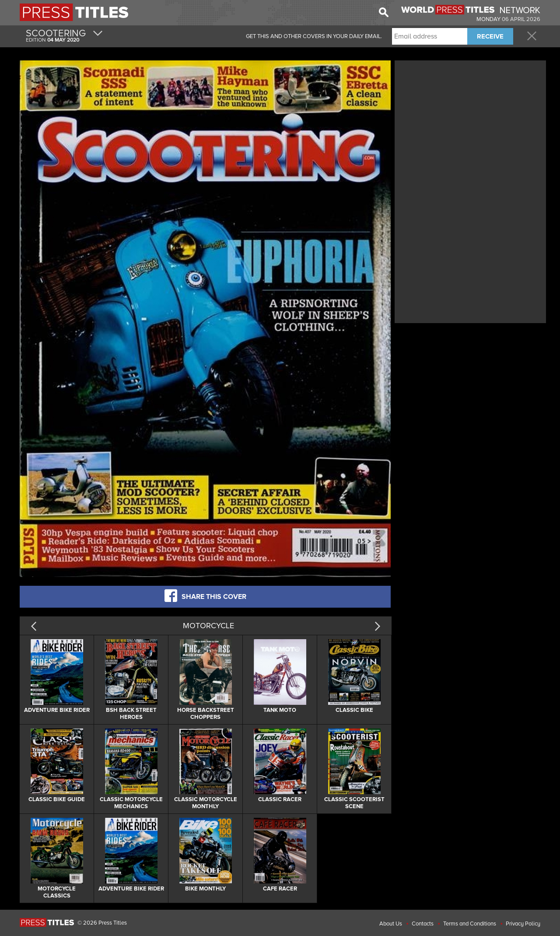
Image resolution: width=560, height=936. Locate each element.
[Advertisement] (470, 124)
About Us (391, 924)
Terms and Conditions (470, 924)
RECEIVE (490, 36)
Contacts (423, 924)
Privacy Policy (523, 924)
